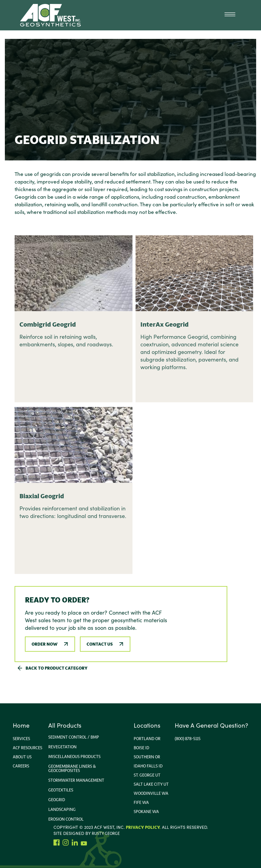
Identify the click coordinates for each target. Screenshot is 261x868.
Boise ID (141, 748)
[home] (50, 15)
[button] (230, 15)
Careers (21, 766)
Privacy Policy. (143, 827)
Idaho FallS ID (148, 766)
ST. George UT (147, 775)
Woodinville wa (151, 793)
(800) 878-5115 (188, 739)
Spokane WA (146, 811)
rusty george (106, 833)
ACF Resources (27, 748)
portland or (147, 739)
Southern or (147, 757)
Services (21, 739)
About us (22, 757)
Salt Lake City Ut (151, 784)
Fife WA (141, 802)
